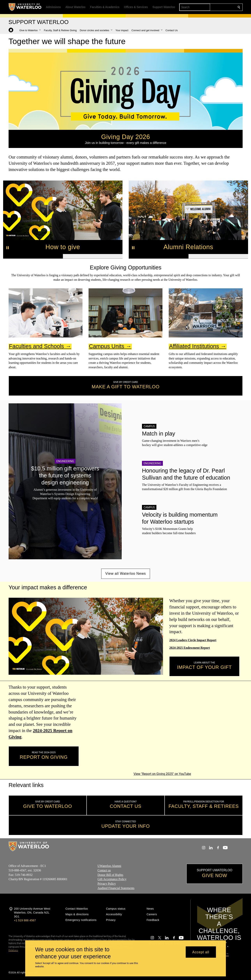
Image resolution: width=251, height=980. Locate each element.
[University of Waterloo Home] (25, 7)
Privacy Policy (107, 884)
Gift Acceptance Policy (112, 879)
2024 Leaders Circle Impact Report (193, 640)
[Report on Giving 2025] (162, 728)
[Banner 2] (93, 256)
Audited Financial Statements (116, 888)
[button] (30, 30)
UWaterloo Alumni (109, 866)
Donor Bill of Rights (110, 875)
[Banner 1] (33, 256)
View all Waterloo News (126, 574)
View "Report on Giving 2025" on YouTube (162, 774)
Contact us (104, 870)
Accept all (201, 952)
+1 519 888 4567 (25, 920)
